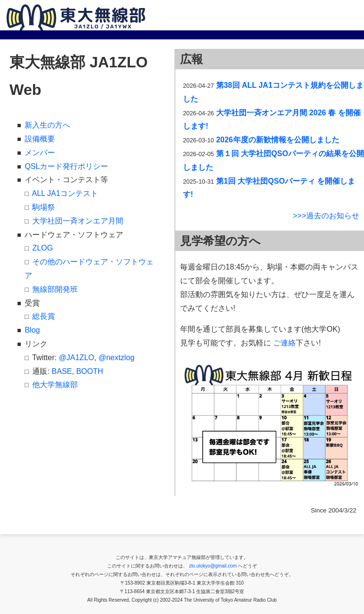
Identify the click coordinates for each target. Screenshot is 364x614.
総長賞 (44, 316)
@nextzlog (117, 358)
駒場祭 (44, 207)
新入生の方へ (47, 125)
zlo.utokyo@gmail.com (213, 566)
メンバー (40, 153)
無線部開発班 (55, 289)
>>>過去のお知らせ (326, 216)
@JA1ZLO (77, 358)
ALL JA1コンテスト (65, 193)
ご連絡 (284, 343)
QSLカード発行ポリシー (66, 166)
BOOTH (90, 371)
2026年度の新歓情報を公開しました (278, 140)
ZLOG (43, 248)
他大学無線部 (55, 385)
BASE (62, 371)
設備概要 (40, 139)
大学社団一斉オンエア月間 (78, 221)
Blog (32, 330)
